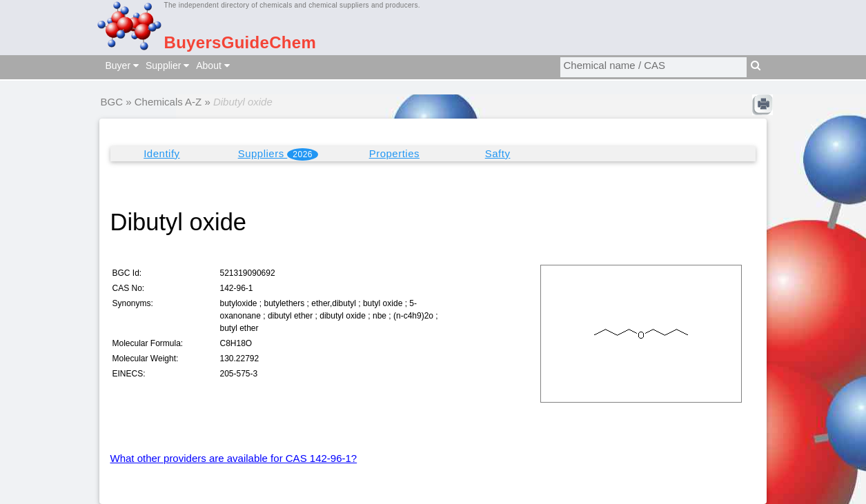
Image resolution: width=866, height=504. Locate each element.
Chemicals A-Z (168, 102)
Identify (161, 153)
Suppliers (278, 154)
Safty (498, 153)
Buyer (122, 65)
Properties (394, 153)
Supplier (167, 65)
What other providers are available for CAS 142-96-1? (234, 458)
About (213, 65)
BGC (112, 102)
